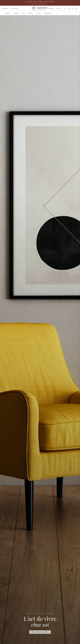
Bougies (8, 13)
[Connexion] (69, 9)
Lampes (16, 13)
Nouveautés (15, 9)
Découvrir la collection (40, 632)
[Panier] (76, 9)
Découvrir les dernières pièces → (40, 4)
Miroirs (31, 13)
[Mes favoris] (73, 9)
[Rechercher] (65, 9)
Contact (59, 9)
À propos (51, 9)
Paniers (39, 13)
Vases (23, 13)
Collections (5, 9)
